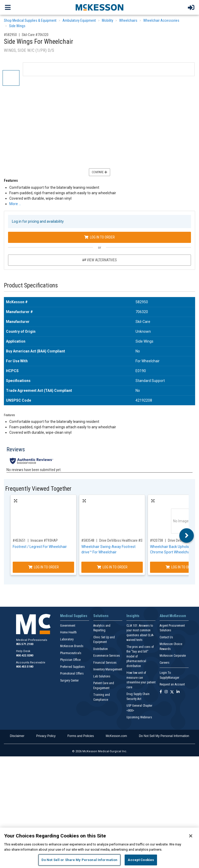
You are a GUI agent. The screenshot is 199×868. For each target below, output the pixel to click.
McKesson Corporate (173, 656)
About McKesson (173, 616)
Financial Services (105, 663)
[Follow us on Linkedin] (178, 692)
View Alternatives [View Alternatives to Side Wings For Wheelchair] (100, 260)
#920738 (157, 540)
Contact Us (166, 637)
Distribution (101, 649)
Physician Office (70, 660)
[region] (99, 848)
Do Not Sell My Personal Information (164, 736)
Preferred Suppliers (72, 667)
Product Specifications (31, 285)
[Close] (191, 836)
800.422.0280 (25, 656)
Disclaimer (17, 736)
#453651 (19, 540)
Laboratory (67, 639)
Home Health (68, 632)
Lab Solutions (102, 676)
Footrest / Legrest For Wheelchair (40, 547)
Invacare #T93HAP (44, 540)
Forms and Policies (81, 736)
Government (68, 626)
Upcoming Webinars (139, 717)
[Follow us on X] (172, 692)
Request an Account (172, 684)
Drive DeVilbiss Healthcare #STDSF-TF (127, 540)
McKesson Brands (72, 646)
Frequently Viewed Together (38, 489)
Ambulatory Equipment (79, 20)
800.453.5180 (25, 667)
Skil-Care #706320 (35, 35)
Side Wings (17, 26)
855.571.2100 (25, 644)
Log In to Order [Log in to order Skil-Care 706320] (99, 237)
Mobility (108, 20)
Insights (133, 616)
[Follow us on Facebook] (161, 692)
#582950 (10, 35)
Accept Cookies (141, 860)
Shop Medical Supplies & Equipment (30, 20)
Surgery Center (69, 681)
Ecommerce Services (107, 656)
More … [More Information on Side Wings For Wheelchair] (15, 204)
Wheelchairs (128, 20)
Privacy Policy (46, 736)
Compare (99, 172)
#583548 (88, 540)
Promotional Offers (72, 674)
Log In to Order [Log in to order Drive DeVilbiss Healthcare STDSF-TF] (112, 567)
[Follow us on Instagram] (166, 692)
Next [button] (187, 536)
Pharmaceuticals (71, 653)
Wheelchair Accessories (161, 20)
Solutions (101, 616)
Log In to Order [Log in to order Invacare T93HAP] (44, 567)
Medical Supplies (74, 616)
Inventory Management (108, 669)
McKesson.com (116, 736)
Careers (165, 663)
